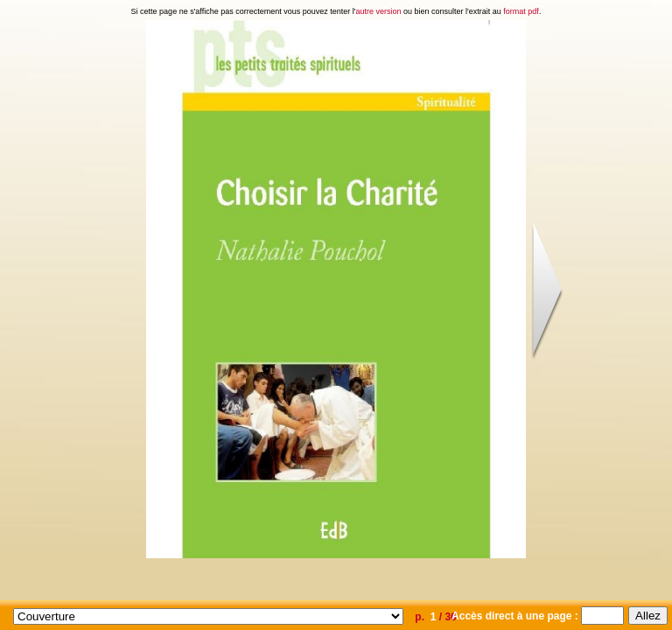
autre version (379, 11)
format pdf (521, 11)
